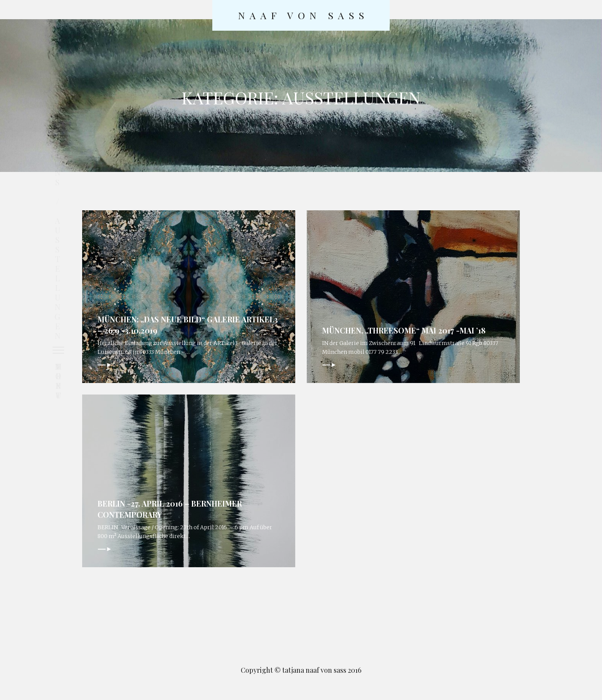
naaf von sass (303, 15)
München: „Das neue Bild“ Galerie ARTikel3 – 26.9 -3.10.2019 (172, 324)
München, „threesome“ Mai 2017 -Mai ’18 (408, 329)
